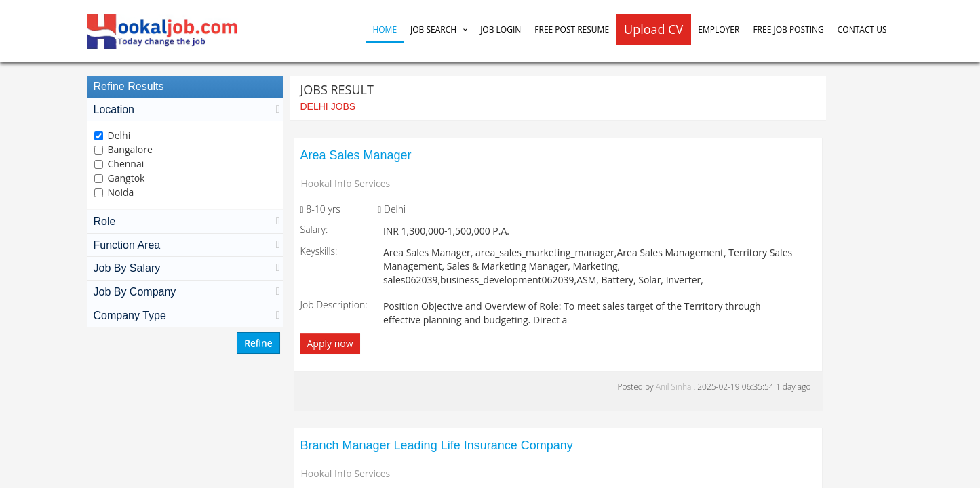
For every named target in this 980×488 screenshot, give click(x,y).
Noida (121, 192)
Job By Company (185, 292)
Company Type (185, 316)
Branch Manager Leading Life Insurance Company (437, 445)
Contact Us (862, 29)
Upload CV (653, 29)
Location (185, 109)
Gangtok (126, 178)
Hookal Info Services (346, 183)
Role (185, 221)
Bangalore (130, 149)
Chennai (126, 164)
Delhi (119, 135)
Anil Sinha (675, 387)
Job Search (433, 29)
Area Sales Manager (356, 155)
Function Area (185, 245)
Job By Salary (185, 268)
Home (385, 29)
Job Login (501, 29)
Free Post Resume (572, 29)
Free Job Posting (788, 29)
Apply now (330, 343)
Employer (719, 29)
